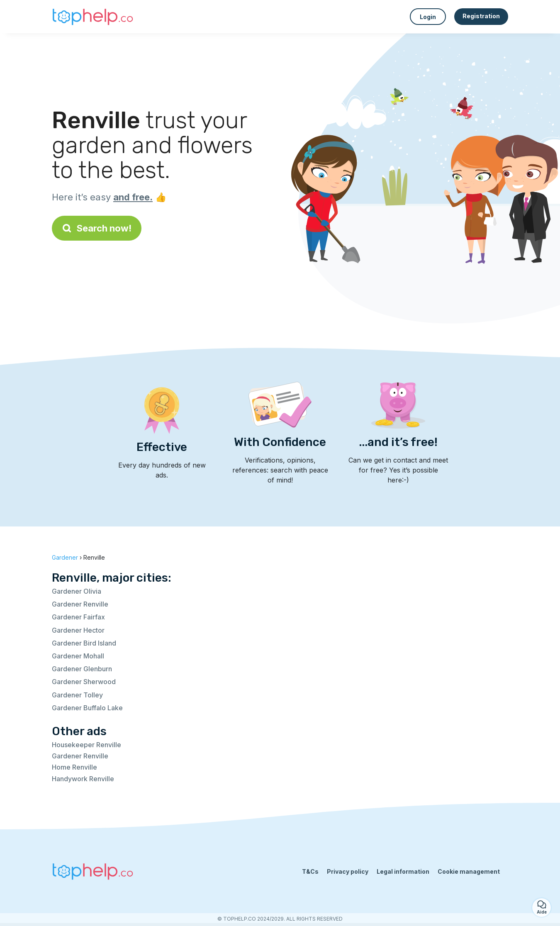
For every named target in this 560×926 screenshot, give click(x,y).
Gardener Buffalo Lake (87, 708)
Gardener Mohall (78, 656)
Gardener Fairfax (78, 617)
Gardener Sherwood (84, 682)
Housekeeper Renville (86, 745)
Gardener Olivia (77, 591)
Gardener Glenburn (82, 669)
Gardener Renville (80, 604)
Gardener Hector (78, 630)
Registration (481, 16)
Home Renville (74, 767)
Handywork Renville (83, 779)
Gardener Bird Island (84, 643)
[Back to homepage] (93, 17)
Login (428, 17)
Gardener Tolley (77, 695)
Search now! (97, 228)
